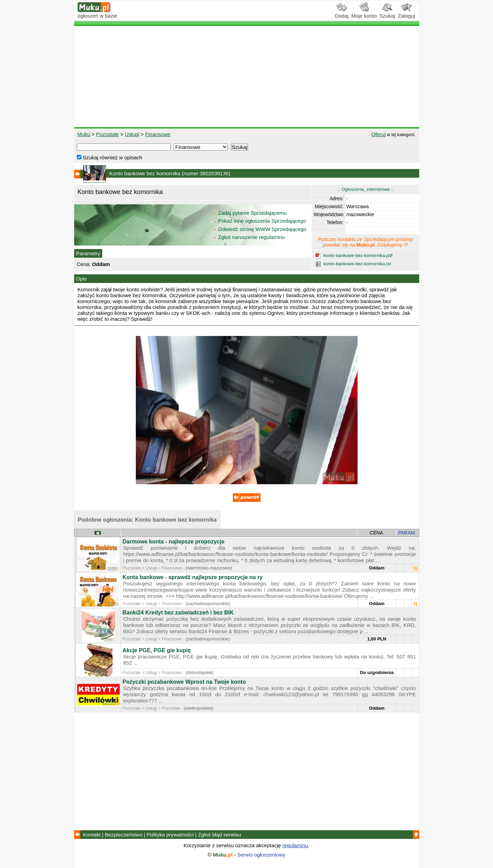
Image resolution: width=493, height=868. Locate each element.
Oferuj (378, 134)
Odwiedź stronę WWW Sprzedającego (260, 229)
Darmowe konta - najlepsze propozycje (174, 542)
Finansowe (158, 134)
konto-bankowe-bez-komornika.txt (357, 264)
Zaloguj (406, 13)
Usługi (132, 134)
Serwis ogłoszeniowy (261, 855)
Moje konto (364, 13)
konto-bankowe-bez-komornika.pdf (358, 255)
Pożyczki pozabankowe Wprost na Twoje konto (184, 682)
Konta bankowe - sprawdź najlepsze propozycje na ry (193, 577)
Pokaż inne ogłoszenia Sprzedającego (260, 221)
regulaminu (295, 845)
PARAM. (407, 533)
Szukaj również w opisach (110, 157)
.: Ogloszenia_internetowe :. (366, 189)
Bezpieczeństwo (124, 835)
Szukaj (387, 13)
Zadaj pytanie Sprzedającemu (251, 213)
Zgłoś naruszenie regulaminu (249, 237)
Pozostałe (107, 134)
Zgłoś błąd (219, 835)
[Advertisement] (247, 77)
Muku (84, 134)
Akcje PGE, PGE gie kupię (157, 650)
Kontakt (92, 835)
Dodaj (342, 13)
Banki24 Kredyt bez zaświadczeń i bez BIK (178, 613)
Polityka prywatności (170, 835)
